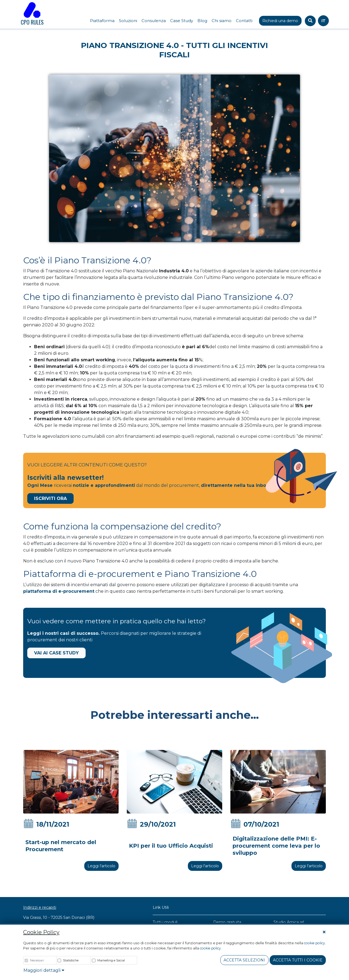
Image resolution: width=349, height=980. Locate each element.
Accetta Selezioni (244, 960)
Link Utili (161, 907)
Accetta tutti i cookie (298, 960)
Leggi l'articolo (101, 866)
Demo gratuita (227, 922)
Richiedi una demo (280, 21)
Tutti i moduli (165, 922)
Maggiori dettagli (44, 970)
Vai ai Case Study (56, 653)
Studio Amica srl (289, 922)
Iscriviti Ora (50, 498)
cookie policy (315, 943)
